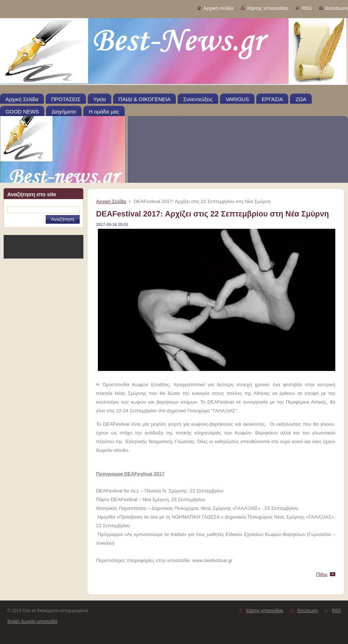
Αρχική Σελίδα (111, 201)
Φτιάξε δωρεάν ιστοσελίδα (32, 622)
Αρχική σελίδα (218, 8)
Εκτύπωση (337, 8)
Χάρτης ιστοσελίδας (268, 8)
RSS (307, 8)
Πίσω (322, 574)
